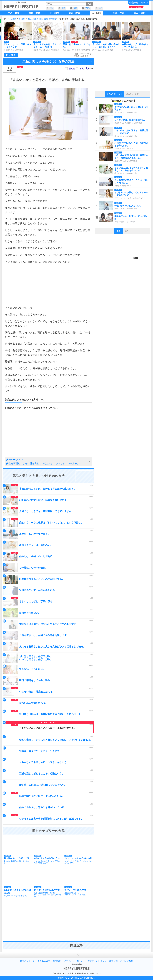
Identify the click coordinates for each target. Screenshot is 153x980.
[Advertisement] (48, 285)
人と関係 (13, 19)
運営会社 (113, 961)
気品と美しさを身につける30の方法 (42, 19)
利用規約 (57, 961)
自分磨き (22, 19)
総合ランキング (132, 94)
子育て (88, 8)
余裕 (63, 8)
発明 (75, 8)
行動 (51, 8)
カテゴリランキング (115, 94)
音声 (127, 231)
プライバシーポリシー (74, 961)
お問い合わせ (127, 961)
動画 (118, 231)
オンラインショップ (97, 961)
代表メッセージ (27, 961)
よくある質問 (44, 961)
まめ (101, 8)
